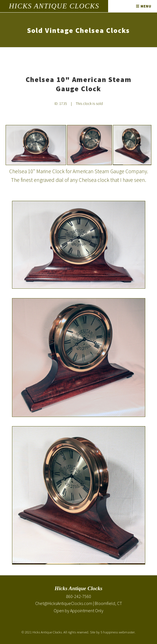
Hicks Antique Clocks (54, 6)
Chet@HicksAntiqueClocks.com (64, 603)
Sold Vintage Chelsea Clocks (79, 30)
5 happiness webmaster (118, 632)
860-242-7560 (78, 596)
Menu (144, 6)
